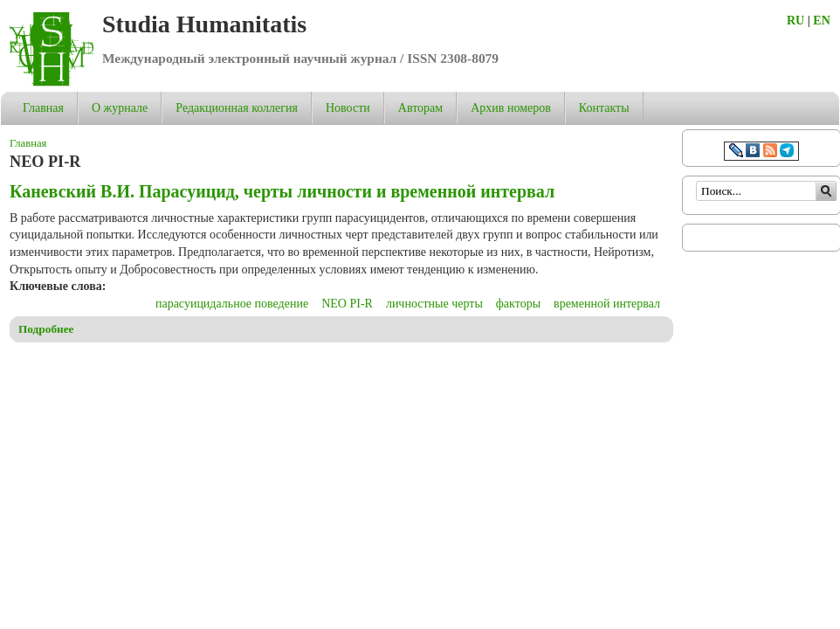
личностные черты (434, 304)
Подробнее (46, 329)
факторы (518, 304)
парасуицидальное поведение (232, 304)
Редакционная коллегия (237, 108)
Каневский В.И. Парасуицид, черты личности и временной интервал (282, 191)
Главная (43, 108)
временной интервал (607, 304)
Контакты (604, 108)
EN (821, 21)
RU (795, 21)
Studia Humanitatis (204, 24)
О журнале (120, 108)
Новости (348, 108)
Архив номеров (511, 108)
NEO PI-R (347, 304)
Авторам (420, 108)
